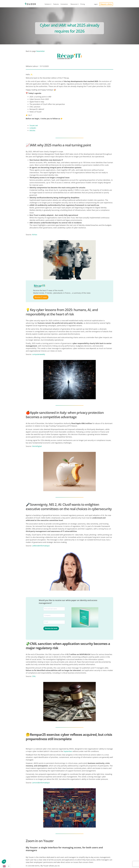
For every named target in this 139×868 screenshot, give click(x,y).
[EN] (6, 866)
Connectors (64, 4)
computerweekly (39, 354)
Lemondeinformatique (41, 783)
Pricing (83, 4)
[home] (30, 4)
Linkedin (33, 128)
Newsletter (41, 51)
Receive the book (51, 628)
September (68, 751)
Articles (32, 130)
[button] (47, 4)
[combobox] (6, 866)
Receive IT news (41, 297)
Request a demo (106, 4)
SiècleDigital (37, 446)
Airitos (35, 235)
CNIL (34, 676)
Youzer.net (34, 125)
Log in (96, 4)
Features (56, 4)
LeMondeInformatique (41, 546)
